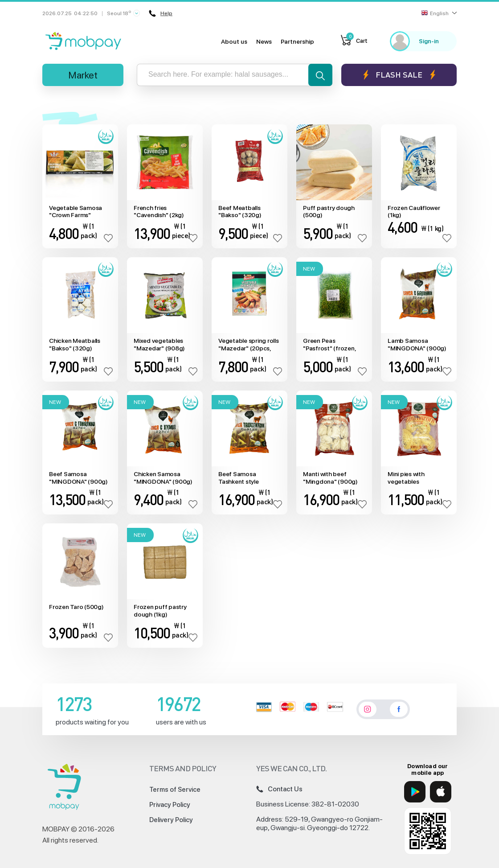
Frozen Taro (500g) (76, 607)
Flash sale (399, 75)
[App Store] (441, 792)
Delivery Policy (171, 820)
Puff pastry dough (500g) (329, 212)
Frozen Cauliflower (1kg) (414, 212)
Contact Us (279, 789)
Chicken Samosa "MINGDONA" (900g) (163, 478)
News (264, 41)
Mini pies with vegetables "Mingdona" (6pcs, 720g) (414, 478)
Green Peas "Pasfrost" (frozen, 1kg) (329, 345)
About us (234, 41)
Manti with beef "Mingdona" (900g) (330, 478)
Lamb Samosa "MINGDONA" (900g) (417, 344)
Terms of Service (175, 790)
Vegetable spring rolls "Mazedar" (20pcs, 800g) (249, 345)
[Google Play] (415, 792)
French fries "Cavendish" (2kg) (159, 212)
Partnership (297, 41)
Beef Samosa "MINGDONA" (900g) (78, 478)
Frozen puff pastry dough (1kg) (160, 611)
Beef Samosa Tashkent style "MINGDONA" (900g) (248, 478)
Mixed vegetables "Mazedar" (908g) (159, 344)
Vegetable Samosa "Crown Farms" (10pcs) (76, 212)
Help (161, 13)
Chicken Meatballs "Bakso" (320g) (75, 344)
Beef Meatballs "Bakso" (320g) (240, 212)
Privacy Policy (170, 805)
